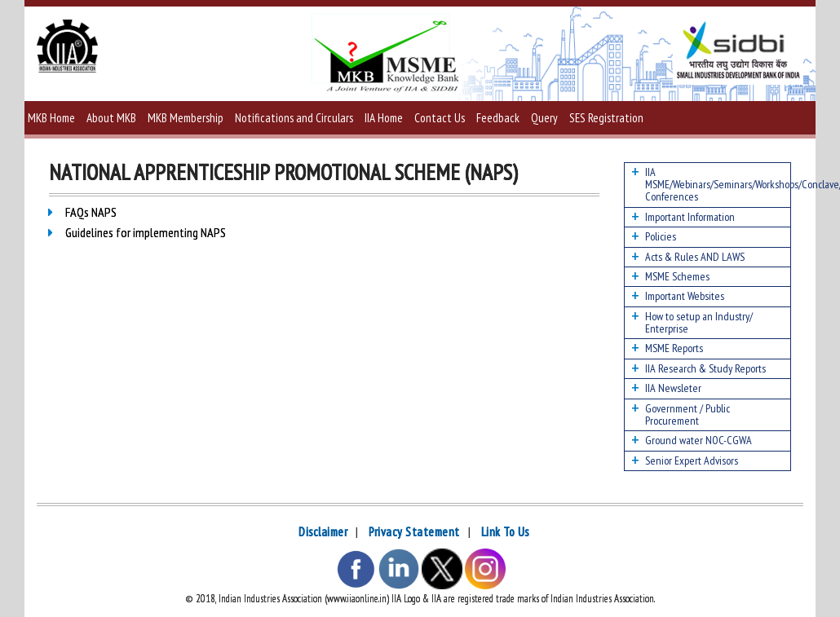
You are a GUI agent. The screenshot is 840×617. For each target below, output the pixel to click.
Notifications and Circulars (294, 118)
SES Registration (606, 118)
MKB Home (51, 118)
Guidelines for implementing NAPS (148, 232)
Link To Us (505, 532)
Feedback (498, 118)
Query (544, 118)
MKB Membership (186, 118)
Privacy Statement (414, 532)
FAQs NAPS (91, 212)
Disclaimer (323, 532)
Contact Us (440, 118)
